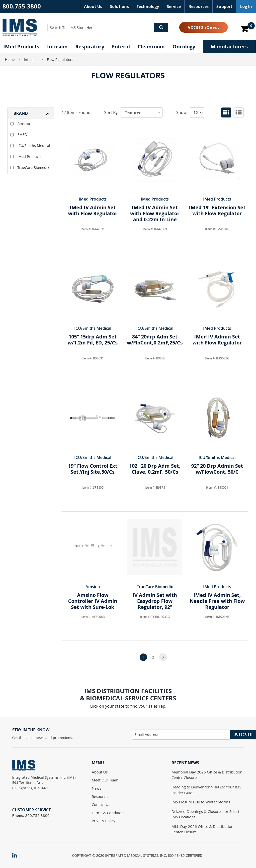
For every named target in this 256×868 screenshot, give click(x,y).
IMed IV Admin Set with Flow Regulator (93, 210)
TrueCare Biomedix (30, 167)
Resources (199, 6)
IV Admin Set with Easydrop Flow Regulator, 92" (155, 601)
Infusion (31, 59)
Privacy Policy (104, 821)
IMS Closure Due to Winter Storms (201, 802)
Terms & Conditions (109, 813)
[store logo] (20, 27)
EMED (19, 135)
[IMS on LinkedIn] (17, 856)
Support (224, 6)
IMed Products (26, 157)
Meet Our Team (105, 780)
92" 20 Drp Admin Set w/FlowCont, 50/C (217, 469)
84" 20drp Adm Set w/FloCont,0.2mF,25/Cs (155, 340)
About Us (93, 6)
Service (174, 6)
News (96, 788)
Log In (246, 6)
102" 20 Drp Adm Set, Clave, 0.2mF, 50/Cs (155, 469)
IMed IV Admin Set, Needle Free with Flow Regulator (217, 601)
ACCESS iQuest (204, 27)
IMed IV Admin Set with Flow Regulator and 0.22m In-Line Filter (155, 216)
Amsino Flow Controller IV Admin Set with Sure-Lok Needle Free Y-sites (93, 604)
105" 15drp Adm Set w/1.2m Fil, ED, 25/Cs (93, 340)
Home (10, 59)
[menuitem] (21, 47)
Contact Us (101, 804)
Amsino (20, 124)
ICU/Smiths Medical (30, 146)
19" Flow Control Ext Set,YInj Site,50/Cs (93, 469)
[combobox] (108, 27)
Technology (148, 6)
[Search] (161, 27)
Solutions (119, 6)
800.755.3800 (22, 6)
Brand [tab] (21, 113)
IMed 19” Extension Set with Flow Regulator (217, 210)
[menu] (128, 47)
